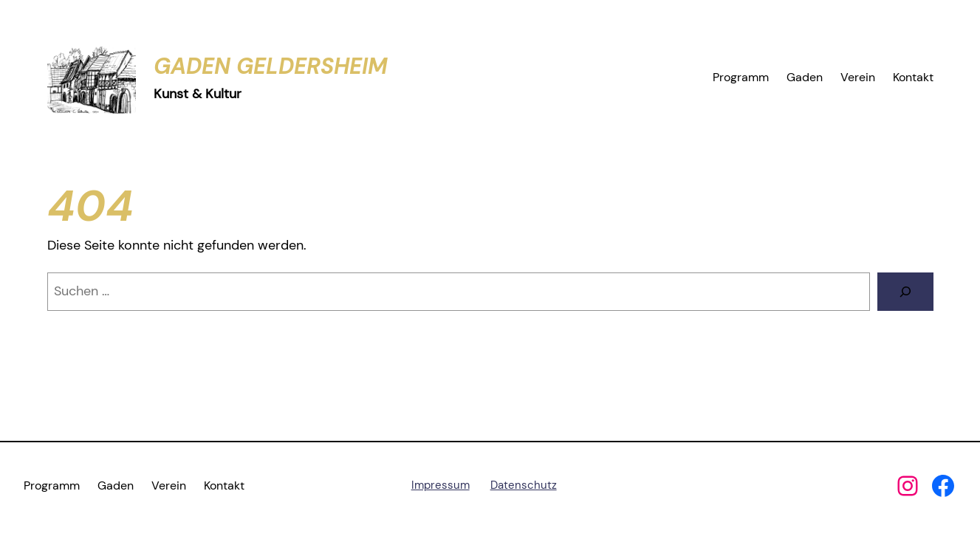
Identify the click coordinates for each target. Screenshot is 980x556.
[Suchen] (905, 292)
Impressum (441, 485)
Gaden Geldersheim (271, 66)
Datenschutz (524, 485)
